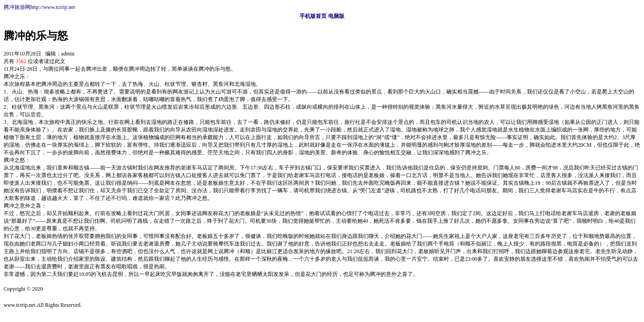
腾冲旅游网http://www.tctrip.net (39, 7)
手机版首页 (313, 16)
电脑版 (336, 16)
